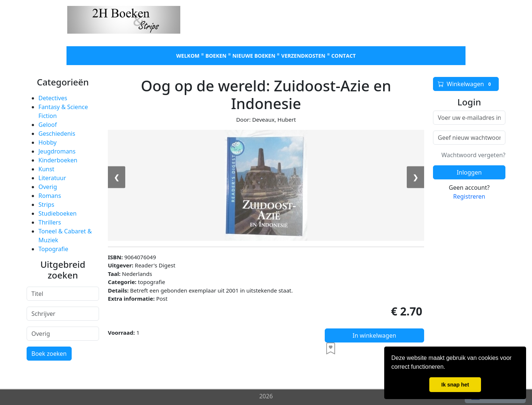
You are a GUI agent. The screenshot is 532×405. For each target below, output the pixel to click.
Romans (50, 196)
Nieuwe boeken (254, 56)
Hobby (47, 142)
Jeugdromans (57, 151)
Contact (344, 56)
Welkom (188, 56)
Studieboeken (57, 213)
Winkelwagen (466, 84)
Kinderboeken (58, 160)
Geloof (48, 125)
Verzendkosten (303, 56)
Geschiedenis (57, 134)
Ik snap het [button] (455, 385)
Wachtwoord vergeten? (473, 155)
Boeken (216, 56)
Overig (48, 187)
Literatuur (52, 178)
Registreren (469, 196)
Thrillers (50, 222)
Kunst (46, 169)
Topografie (53, 249)
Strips (46, 205)
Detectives (53, 98)
